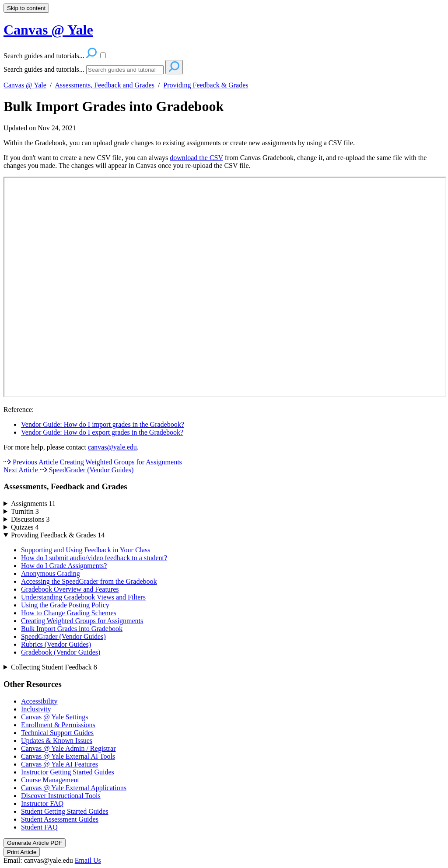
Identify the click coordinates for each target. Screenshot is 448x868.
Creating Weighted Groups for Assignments (82, 621)
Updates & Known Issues (57, 741)
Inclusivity (36, 709)
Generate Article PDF (35, 843)
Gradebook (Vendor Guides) (61, 652)
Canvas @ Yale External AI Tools (68, 756)
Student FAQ (39, 827)
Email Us (88, 860)
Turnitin (25, 511)
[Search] (125, 70)
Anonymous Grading (51, 573)
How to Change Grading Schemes (69, 613)
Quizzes (25, 527)
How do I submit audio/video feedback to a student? (94, 558)
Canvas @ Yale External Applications (74, 788)
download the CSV (196, 158)
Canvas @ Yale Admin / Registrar (68, 748)
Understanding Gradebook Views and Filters (83, 597)
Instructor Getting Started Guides (68, 772)
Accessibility (39, 701)
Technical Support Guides (57, 733)
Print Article (22, 852)
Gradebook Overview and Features (70, 589)
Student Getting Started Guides (65, 811)
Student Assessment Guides (60, 819)
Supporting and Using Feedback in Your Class (86, 550)
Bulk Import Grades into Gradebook (114, 106)
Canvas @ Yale (25, 85)
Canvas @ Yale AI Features (59, 764)
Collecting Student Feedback (54, 667)
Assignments (33, 504)
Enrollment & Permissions (58, 725)
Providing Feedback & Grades (206, 85)
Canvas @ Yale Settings (54, 717)
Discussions (30, 519)
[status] (224, 154)
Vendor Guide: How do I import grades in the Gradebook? (103, 424)
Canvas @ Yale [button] (48, 30)
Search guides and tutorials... (44, 69)
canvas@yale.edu (112, 447)
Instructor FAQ (42, 804)
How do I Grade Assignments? (64, 566)
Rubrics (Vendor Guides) (56, 644)
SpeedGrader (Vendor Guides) (63, 636)
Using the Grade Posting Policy (65, 605)
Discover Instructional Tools (61, 796)
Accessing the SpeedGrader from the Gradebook (89, 581)
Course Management (50, 780)
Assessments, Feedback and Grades (105, 85)
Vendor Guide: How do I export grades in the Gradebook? (102, 432)
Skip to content (26, 8)
